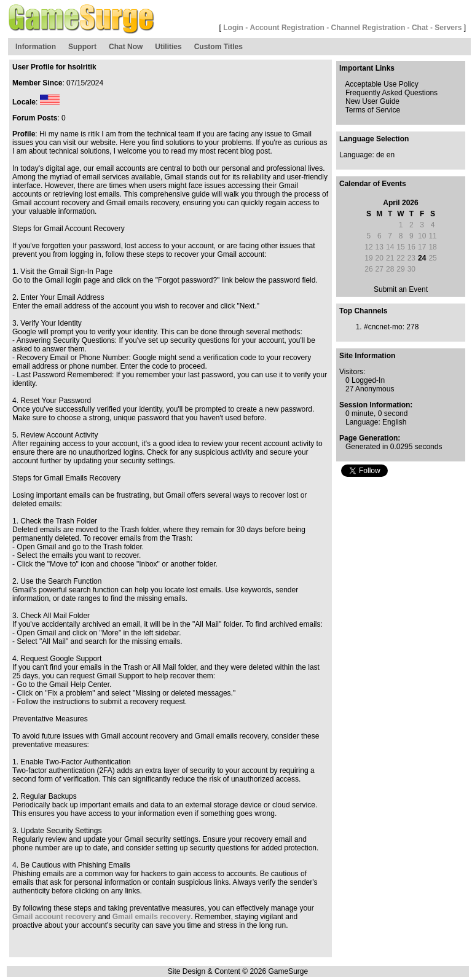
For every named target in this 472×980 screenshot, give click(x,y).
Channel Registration (368, 28)
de (380, 155)
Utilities (168, 47)
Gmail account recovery (54, 917)
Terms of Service (373, 110)
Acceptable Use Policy (381, 84)
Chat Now (126, 47)
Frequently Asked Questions (391, 93)
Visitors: (352, 372)
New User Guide (372, 101)
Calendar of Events (373, 184)
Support (82, 47)
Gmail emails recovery (151, 917)
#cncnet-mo (383, 327)
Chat (420, 28)
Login (233, 28)
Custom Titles (218, 47)
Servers (448, 28)
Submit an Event (401, 289)
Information (36, 47)
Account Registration (287, 28)
